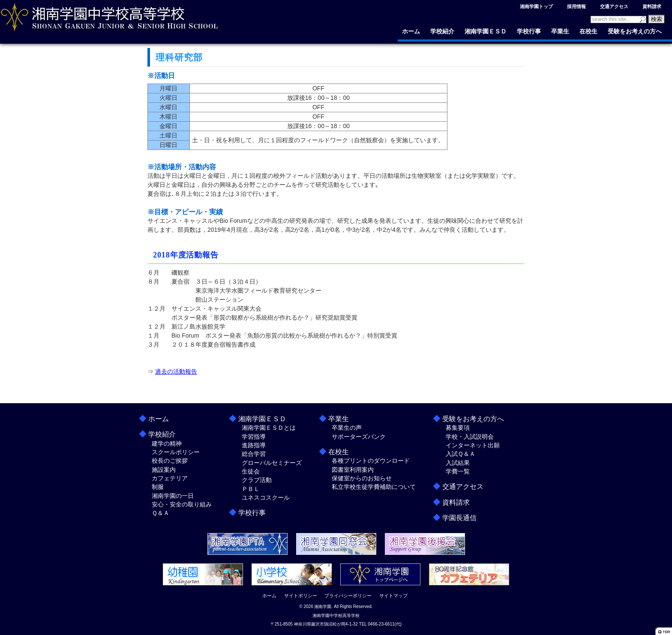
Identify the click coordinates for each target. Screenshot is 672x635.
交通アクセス (614, 6)
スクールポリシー (176, 452)
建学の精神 (167, 443)
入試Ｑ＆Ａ (460, 454)
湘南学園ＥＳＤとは (269, 428)
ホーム (411, 31)
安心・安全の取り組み (182, 504)
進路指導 (254, 445)
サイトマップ (393, 596)
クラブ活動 (257, 480)
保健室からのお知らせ (362, 478)
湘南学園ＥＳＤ (486, 31)
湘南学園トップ (536, 6)
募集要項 (458, 428)
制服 (158, 487)
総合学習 (254, 454)
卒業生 (560, 31)
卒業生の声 (347, 428)
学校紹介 (442, 31)
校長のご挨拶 (170, 461)
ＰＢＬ (251, 489)
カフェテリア (170, 478)
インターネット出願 (473, 445)
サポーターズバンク (359, 437)
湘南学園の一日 (173, 496)
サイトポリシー (301, 596)
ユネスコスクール (266, 497)
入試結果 (458, 463)
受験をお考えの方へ (635, 31)
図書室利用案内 (353, 470)
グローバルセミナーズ (272, 463)
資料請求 (652, 6)
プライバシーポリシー (348, 596)
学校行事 (529, 31)
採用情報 (576, 6)
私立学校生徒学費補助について (374, 487)
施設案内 (164, 470)
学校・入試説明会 (470, 437)
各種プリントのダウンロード (371, 461)
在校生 (588, 31)
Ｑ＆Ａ (160, 513)
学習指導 (254, 437)
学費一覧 (458, 471)
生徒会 (251, 471)
